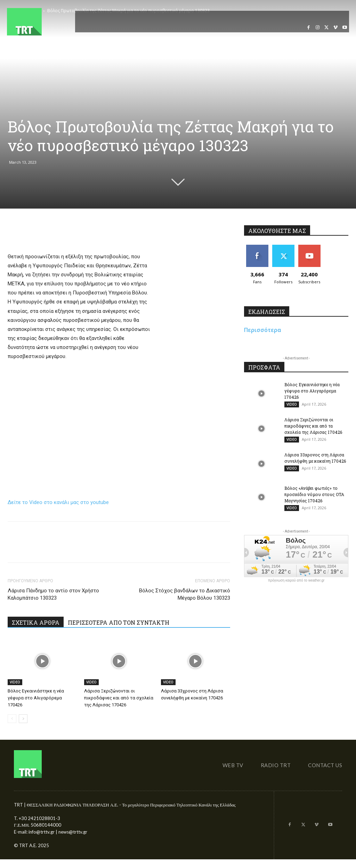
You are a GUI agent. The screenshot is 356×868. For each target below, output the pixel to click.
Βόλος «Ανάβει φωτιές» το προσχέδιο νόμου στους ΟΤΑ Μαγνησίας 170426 (314, 494)
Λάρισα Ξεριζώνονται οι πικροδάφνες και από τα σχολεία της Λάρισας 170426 (119, 698)
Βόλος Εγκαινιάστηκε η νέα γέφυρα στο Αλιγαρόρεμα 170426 (36, 698)
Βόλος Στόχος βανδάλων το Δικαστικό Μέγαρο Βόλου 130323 (185, 594)
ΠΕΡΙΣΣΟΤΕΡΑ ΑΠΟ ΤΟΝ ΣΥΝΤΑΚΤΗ (119, 622)
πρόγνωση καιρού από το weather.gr (296, 581)
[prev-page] (12, 719)
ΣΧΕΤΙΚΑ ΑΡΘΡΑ (36, 622)
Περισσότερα (263, 330)
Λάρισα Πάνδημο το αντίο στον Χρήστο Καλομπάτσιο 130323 (53, 594)
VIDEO (15, 682)
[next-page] (23, 719)
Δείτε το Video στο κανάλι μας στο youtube (58, 502)
